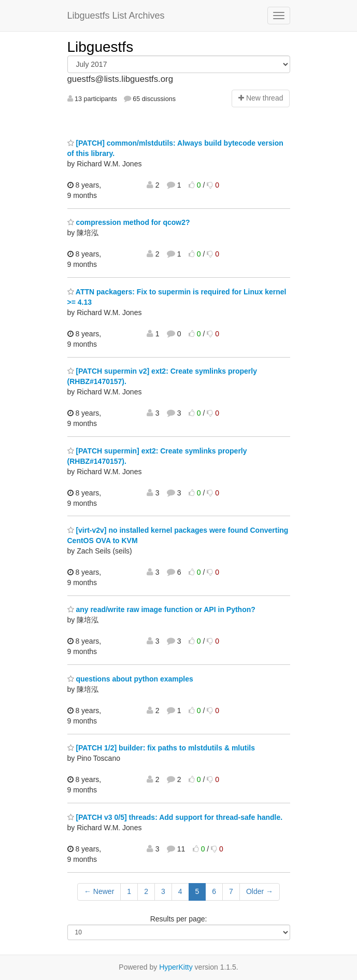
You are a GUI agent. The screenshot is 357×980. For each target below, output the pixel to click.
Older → (260, 891)
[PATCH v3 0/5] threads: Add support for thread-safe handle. (175, 817)
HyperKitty (176, 967)
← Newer (99, 891)
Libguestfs (101, 47)
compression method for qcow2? (129, 222)
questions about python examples (130, 679)
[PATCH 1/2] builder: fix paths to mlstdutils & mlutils (161, 748)
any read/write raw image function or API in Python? (161, 609)
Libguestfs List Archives (116, 16)
